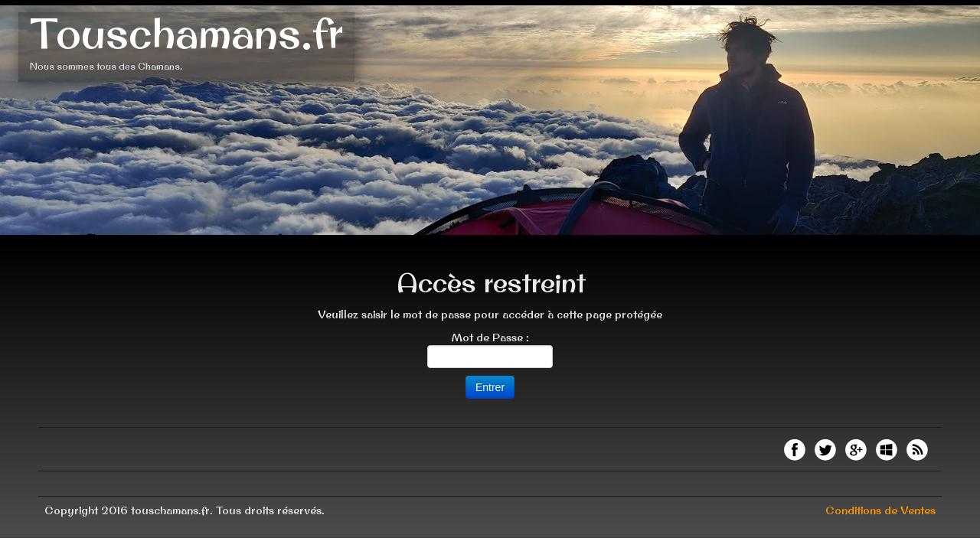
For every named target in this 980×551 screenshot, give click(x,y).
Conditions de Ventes (880, 510)
